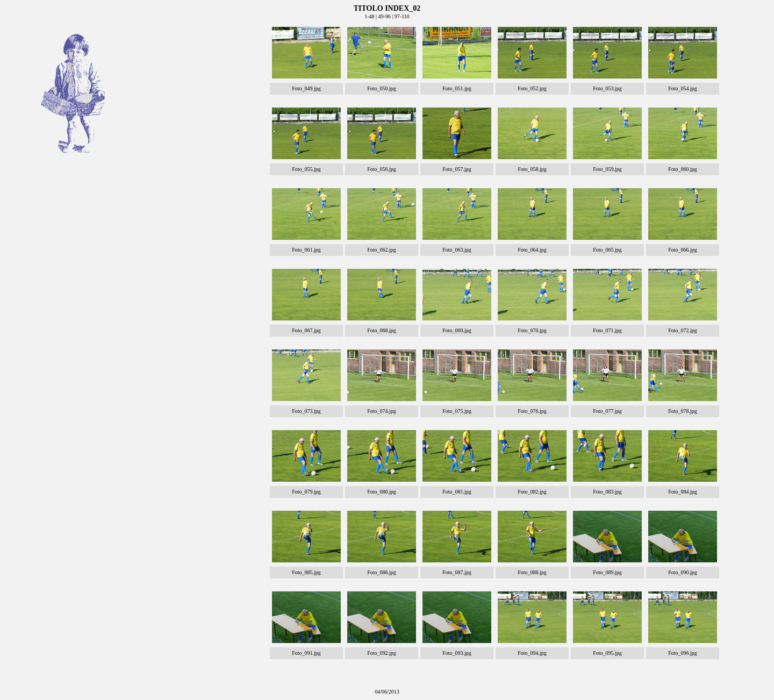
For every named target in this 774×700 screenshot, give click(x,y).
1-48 (369, 16)
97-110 (402, 16)
